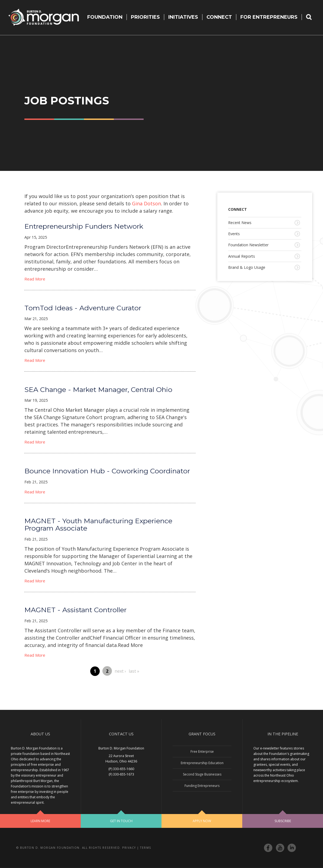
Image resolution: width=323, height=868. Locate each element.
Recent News (240, 223)
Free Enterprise (202, 751)
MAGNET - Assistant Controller (75, 610)
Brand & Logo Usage (247, 267)
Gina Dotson (146, 203)
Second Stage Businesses (202, 774)
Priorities (145, 17)
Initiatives (183, 17)
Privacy (129, 848)
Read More (35, 279)
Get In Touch (121, 821)
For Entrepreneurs (269, 17)
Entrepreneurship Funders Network (84, 226)
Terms (146, 848)
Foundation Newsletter (248, 245)
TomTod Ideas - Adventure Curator (83, 308)
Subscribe (283, 821)
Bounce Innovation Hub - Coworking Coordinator (107, 471)
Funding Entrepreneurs (202, 786)
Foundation (105, 17)
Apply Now (202, 821)
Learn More (40, 821)
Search (312, 17)
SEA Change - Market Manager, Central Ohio (98, 390)
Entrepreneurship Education (202, 763)
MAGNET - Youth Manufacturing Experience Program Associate (98, 524)
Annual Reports (242, 256)
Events (234, 234)
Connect (219, 17)
